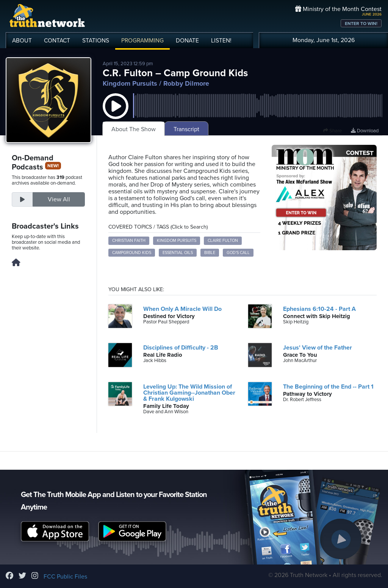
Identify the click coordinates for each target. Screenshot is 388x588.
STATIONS (96, 41)
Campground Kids (132, 253)
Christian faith (129, 241)
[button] (116, 114)
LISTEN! (221, 41)
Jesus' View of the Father (318, 348)
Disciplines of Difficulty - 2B (181, 348)
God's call (238, 253)
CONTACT (57, 41)
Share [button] (332, 131)
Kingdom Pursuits (130, 83)
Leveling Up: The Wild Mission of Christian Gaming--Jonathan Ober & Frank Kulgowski (189, 393)
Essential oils (178, 253)
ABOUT (22, 41)
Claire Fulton (223, 241)
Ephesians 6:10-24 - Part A (319, 309)
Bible (210, 253)
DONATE (187, 41)
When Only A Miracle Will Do (182, 309)
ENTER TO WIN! (361, 24)
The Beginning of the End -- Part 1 (328, 387)
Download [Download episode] (365, 131)
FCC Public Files (65, 577)
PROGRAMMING (142, 41)
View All (59, 199)
